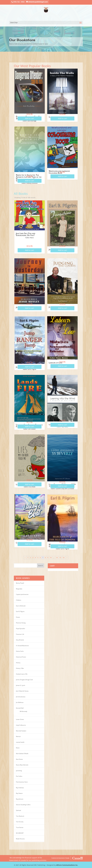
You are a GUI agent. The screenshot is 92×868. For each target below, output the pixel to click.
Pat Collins (19, 776)
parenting (19, 771)
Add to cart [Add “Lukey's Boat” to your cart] (30, 544)
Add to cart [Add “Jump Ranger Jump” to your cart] (30, 367)
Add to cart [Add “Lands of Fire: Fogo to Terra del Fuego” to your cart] (30, 426)
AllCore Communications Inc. (67, 865)
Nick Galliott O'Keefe (22, 754)
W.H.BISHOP (20, 833)
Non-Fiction (19, 759)
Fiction (18, 617)
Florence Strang (21, 623)
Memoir (18, 736)
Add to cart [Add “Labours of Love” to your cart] (62, 366)
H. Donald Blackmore (22, 646)
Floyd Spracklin (20, 629)
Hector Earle (20, 651)
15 (60, 558)
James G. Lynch (21, 685)
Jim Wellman (20, 702)
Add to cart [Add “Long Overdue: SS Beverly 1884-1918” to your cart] (62, 486)
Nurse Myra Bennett (22, 765)
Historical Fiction (21, 657)
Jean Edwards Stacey (22, 691)
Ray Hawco (19, 793)
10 (51, 558)
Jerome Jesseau (21, 697)
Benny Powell (20, 583)
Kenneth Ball (20, 708)
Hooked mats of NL (22, 674)
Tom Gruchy (20, 822)
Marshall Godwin (21, 731)
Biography (19, 589)
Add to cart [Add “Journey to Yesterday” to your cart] (30, 308)
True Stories (20, 827)
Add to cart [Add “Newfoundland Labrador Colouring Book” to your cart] (62, 176)
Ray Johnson (20, 799)
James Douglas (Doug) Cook (24, 680)
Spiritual (18, 810)
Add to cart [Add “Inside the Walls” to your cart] (62, 118)
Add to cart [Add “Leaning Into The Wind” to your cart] (62, 425)
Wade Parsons (20, 839)
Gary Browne (20, 640)
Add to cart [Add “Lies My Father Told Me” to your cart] (30, 484)
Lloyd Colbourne (21, 725)
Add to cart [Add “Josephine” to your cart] (62, 250)
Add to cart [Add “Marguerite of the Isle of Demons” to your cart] (62, 546)
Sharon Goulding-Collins (23, 805)
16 (64, 558)
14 (57, 558)
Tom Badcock (20, 816)
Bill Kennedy (23, 711)
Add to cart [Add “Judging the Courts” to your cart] (62, 308)
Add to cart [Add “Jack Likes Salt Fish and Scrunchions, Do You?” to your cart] (30, 250)
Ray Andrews (20, 788)
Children (19, 600)
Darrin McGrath (21, 606)
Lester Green (20, 719)
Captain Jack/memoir (22, 594)
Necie (18, 748)
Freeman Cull (20, 634)
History (18, 663)
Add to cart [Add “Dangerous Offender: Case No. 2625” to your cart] (30, 118)
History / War (20, 668)
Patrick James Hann (22, 782)
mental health (20, 742)
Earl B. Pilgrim (20, 611)
